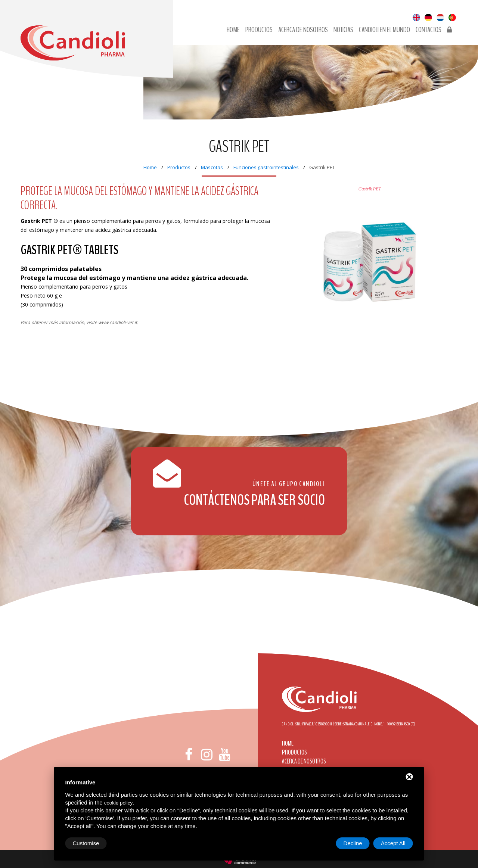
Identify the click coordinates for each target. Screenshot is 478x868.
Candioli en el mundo (384, 30)
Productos (259, 30)
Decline (353, 843)
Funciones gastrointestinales (266, 167)
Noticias (343, 30)
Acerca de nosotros (303, 30)
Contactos (429, 30)
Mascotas (212, 167)
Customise (86, 843)
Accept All (393, 843)
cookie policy (118, 803)
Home (233, 30)
